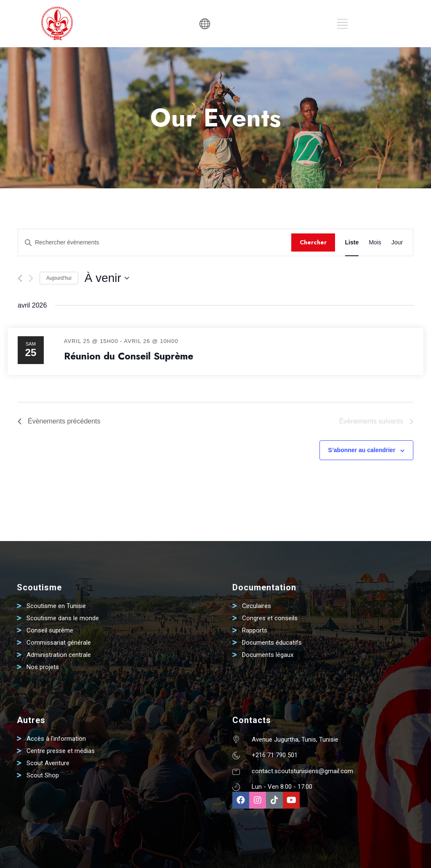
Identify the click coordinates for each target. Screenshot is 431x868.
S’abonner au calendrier (362, 450)
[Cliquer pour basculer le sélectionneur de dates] (107, 278)
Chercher (313, 242)
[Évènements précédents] (20, 278)
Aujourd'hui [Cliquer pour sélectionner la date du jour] (59, 278)
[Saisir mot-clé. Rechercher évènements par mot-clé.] (155, 242)
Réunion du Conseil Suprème (129, 356)
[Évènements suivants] (31, 278)
